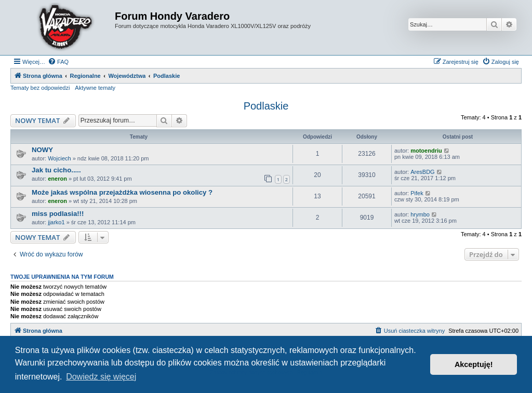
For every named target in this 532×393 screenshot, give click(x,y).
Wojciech (59, 158)
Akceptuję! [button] (474, 364)
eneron (57, 179)
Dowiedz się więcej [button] (101, 377)
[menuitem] (58, 62)
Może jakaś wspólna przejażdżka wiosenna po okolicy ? (122, 192)
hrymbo (420, 214)
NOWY (42, 150)
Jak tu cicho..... (56, 170)
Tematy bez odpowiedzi (40, 88)
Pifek (417, 193)
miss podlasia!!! (58, 214)
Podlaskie (266, 106)
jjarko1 (56, 222)
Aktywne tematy (95, 88)
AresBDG (422, 172)
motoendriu (426, 151)
